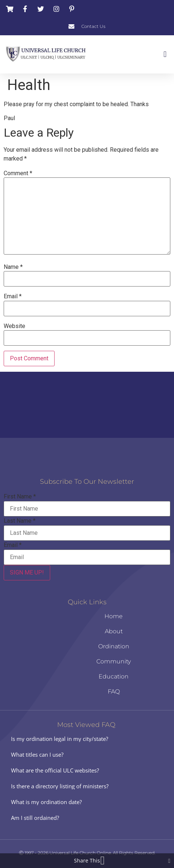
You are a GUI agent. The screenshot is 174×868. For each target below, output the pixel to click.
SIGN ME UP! (27, 572)
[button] (165, 54)
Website (14, 326)
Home (114, 616)
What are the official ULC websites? (55, 770)
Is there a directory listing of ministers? (60, 786)
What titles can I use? (37, 754)
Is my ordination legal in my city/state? (60, 739)
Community (114, 661)
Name (13, 267)
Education (114, 676)
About (114, 631)
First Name (20, 497)
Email (13, 296)
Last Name (20, 521)
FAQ (114, 691)
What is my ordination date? (46, 802)
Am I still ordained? (35, 818)
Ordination (114, 646)
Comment (18, 173)
